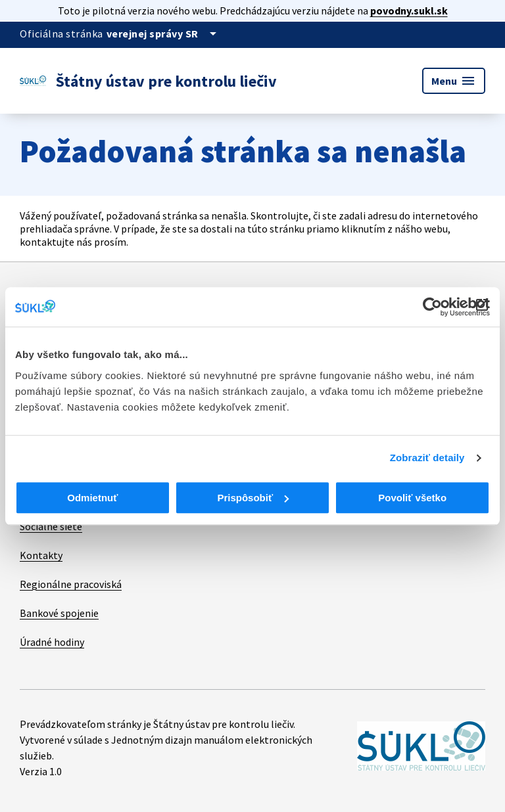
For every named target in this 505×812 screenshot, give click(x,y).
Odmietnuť (92, 498)
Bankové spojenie (59, 613)
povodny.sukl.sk (409, 11)
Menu (454, 81)
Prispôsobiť (253, 498)
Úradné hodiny (52, 642)
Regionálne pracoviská (71, 584)
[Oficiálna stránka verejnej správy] (164, 34)
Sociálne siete (51, 526)
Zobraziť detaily (427, 458)
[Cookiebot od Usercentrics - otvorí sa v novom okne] (432, 307)
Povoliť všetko (412, 498)
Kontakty (41, 555)
